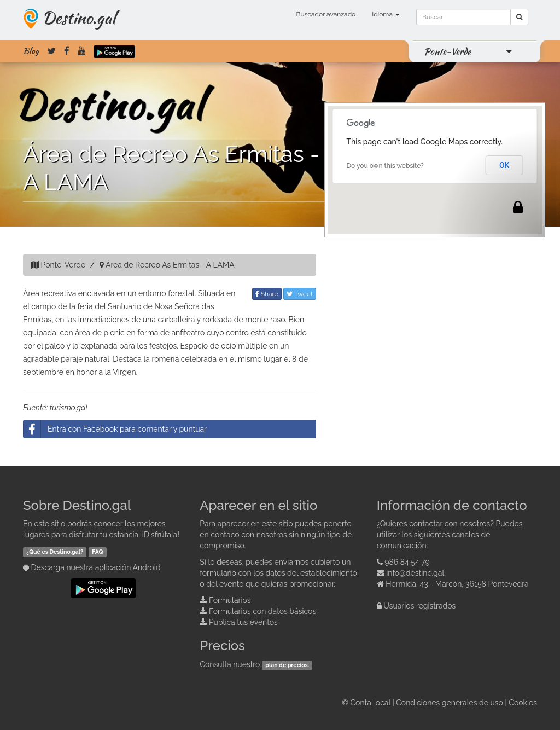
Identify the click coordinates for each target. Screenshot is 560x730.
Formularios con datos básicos (262, 611)
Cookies (523, 703)
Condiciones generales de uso (450, 703)
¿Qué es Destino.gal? (55, 552)
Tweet (300, 294)
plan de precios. (287, 665)
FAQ (97, 552)
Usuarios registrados (419, 606)
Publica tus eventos (243, 622)
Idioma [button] (386, 14)
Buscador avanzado (326, 14)
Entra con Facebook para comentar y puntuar (115, 429)
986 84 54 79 (407, 562)
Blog (31, 51)
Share (267, 294)
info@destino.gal (415, 573)
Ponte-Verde (447, 51)
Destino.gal (79, 18)
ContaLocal (370, 703)
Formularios (230, 600)
